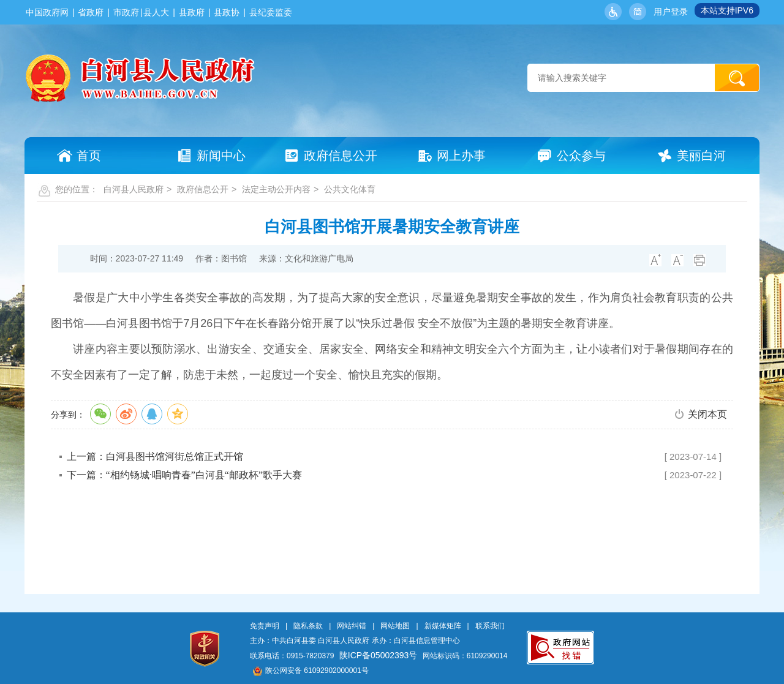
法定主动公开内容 (276, 189)
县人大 (156, 12)
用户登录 (671, 12)
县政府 (192, 12)
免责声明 (265, 626)
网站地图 (395, 626)
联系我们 (490, 626)
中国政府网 (47, 12)
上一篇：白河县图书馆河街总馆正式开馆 (155, 457)
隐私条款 (308, 626)
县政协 (227, 12)
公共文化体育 (350, 189)
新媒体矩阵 (443, 626)
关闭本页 (707, 414)
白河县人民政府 (134, 189)
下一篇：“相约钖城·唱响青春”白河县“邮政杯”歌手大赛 (184, 475)
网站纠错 (352, 626)
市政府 (126, 12)
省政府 (91, 12)
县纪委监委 (271, 12)
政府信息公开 (203, 189)
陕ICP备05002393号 (379, 655)
